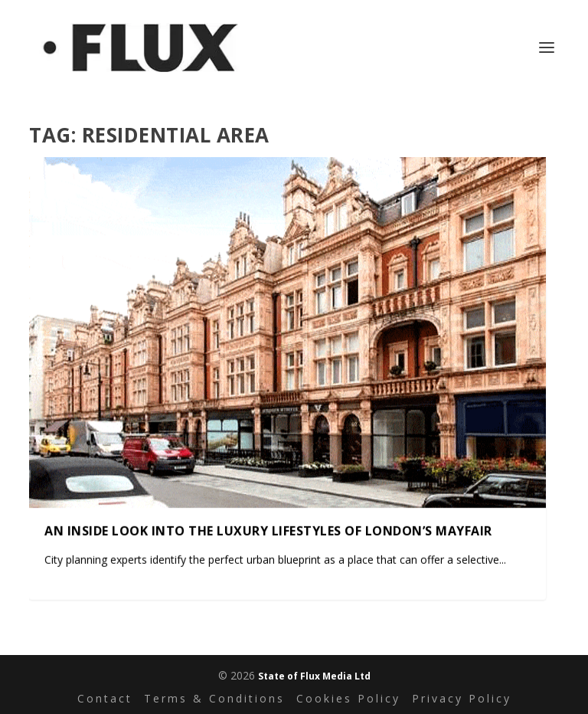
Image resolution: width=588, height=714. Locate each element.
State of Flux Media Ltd (314, 676)
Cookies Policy (348, 698)
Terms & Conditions (214, 698)
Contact (105, 698)
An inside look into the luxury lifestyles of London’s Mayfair (268, 530)
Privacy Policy (462, 698)
